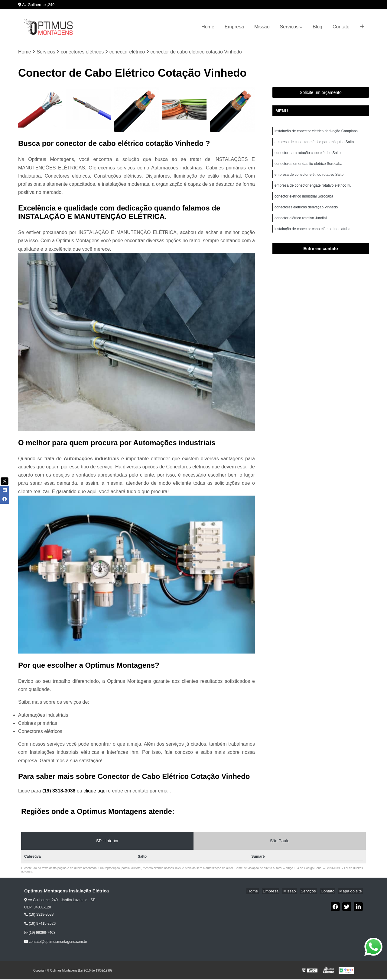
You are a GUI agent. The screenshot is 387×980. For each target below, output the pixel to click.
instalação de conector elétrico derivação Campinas (316, 132)
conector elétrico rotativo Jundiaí (301, 224)
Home (208, 27)
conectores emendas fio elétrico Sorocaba (308, 166)
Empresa (234, 27)
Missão (262, 27)
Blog (317, 27)
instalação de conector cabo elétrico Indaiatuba (313, 235)
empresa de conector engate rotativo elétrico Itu (313, 189)
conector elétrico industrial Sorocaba (304, 201)
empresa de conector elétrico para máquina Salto (314, 143)
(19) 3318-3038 (60, 791)
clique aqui (95, 791)
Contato (341, 27)
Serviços (289, 27)
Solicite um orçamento (321, 93)
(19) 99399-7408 (40, 933)
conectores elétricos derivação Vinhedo (307, 212)
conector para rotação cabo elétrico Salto (308, 155)
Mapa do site (351, 892)
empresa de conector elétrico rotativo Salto (309, 178)
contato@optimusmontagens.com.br (56, 942)
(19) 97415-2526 (40, 924)
